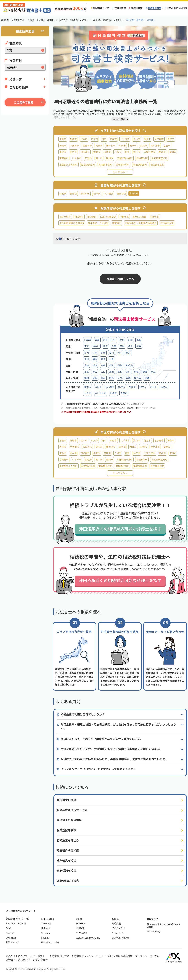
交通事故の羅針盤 (121, 938)
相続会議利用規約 (60, 956)
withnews (11, 938)
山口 (103, 372)
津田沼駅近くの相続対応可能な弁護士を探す (120, 529)
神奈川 (96, 346)
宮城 (122, 340)
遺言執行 (117, 223)
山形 (130, 340)
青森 (97, 340)
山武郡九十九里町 (68, 165)
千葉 (114, 346)
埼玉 (106, 346)
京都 (103, 365)
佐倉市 (147, 139)
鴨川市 (99, 158)
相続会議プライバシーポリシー (89, 956)
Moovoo (10, 933)
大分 (120, 378)
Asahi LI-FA (117, 933)
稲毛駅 (63, 194)
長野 (103, 353)
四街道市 (85, 152)
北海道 (88, 340)
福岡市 (132, 387)
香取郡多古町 (105, 165)
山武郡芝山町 (88, 165)
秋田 (114, 340)
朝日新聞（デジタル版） (18, 919)
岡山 (95, 372)
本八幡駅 (108, 194)
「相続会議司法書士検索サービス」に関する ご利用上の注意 (95, 404)
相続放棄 (79, 217)
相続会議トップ (101, 8)
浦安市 (171, 139)
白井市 (73, 152)
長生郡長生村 (157, 165)
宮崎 (128, 378)
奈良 (112, 365)
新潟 (87, 353)
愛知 (87, 359)
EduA (9, 928)
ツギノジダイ (118, 928)
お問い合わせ (40, 960)
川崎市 (113, 393)
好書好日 (81, 928)
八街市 (118, 152)
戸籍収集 (124, 217)
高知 (153, 372)
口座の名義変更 (108, 217)
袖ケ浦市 (155, 145)
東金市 (63, 152)
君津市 (133, 145)
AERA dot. (46, 933)
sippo (79, 919)
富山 (112, 353)
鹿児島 (137, 378)
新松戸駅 (85, 194)
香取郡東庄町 (140, 165)
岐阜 (103, 359)
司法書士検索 (155, 8)
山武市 (143, 145)
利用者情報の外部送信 (120, 956)
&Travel (22, 923)
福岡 (87, 378)
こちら (134, 408)
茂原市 (107, 152)
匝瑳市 (88, 158)
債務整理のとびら (50, 942)
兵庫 (95, 365)
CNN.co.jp (46, 923)
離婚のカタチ (13, 942)
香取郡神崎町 (123, 165)
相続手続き (65, 217)
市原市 (113, 139)
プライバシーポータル (147, 956)
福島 (139, 340)
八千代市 (125, 139)
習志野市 (159, 139)
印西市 (122, 145)
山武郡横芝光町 (159, 158)
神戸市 (143, 387)
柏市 (104, 139)
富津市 (173, 152)
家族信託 (154, 217)
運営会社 (11, 960)
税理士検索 (137, 8)
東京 (87, 346)
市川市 (94, 139)
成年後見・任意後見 (98, 223)
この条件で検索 (24, 102)
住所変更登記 (167, 223)
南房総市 (64, 158)
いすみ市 (77, 158)
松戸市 (84, 139)
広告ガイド (24, 960)
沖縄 (147, 378)
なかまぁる (82, 933)
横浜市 (88, 387)
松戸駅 (97, 194)
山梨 (95, 353)
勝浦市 (110, 158)
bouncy (45, 938)
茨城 (122, 346)
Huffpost (46, 928)
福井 (128, 353)
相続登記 (92, 217)
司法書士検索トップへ (120, 279)
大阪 (87, 365)
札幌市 (122, 387)
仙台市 (88, 393)
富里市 (167, 145)
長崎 (103, 378)
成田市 (99, 145)
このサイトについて (17, 956)
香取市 (97, 152)
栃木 (130, 346)
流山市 (137, 139)
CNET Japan (47, 919)
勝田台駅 (121, 194)
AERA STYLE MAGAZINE (88, 938)
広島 (87, 372)
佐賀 (95, 378)
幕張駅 (73, 194)
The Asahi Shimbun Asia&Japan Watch (163, 925)
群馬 (139, 346)
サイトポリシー (39, 956)
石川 (120, 353)
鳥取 (112, 372)
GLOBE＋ (81, 923)
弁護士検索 (120, 8)
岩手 (106, 340)
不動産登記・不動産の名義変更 (141, 223)
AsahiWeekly (153, 932)
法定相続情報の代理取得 (72, 223)
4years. (115, 919)
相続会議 (116, 923)
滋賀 (120, 365)
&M (7, 923)
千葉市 (63, 139)
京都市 (153, 387)
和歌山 (129, 365)
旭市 (127, 152)
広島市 (164, 387)
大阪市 (98, 387)
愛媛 (145, 372)
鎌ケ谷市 (111, 145)
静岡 (95, 359)
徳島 (136, 372)
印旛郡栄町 (142, 158)
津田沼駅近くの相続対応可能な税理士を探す (120, 580)
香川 (128, 372)
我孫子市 (87, 145)
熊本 (112, 378)
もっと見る (119, 172)
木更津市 (74, 145)
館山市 (162, 152)
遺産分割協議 (139, 217)
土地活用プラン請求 (177, 8)
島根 (120, 372)
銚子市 (137, 152)
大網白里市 (150, 152)
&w (14, 923)
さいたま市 (100, 393)
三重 (112, 359)
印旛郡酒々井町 (125, 158)
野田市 (63, 145)
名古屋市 (110, 387)
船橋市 (73, 139)
